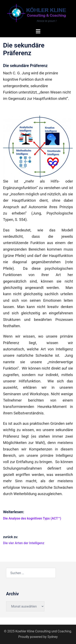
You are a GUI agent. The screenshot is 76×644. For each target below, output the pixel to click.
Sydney (53, 637)
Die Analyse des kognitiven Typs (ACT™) (32, 518)
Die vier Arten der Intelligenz (24, 543)
